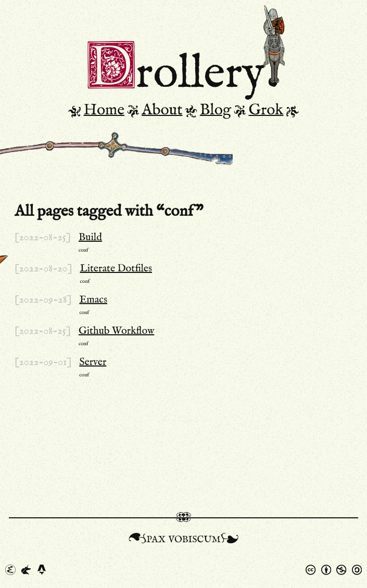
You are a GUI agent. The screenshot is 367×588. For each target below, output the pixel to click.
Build (90, 238)
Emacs (93, 300)
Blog (216, 110)
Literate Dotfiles (116, 269)
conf (84, 251)
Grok (266, 110)
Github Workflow (116, 331)
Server (93, 362)
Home (104, 110)
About (162, 110)
